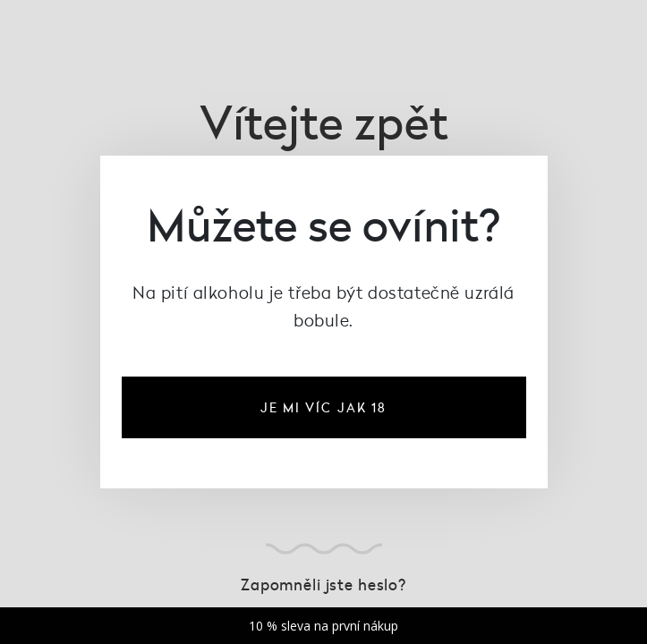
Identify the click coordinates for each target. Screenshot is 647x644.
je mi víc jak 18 (324, 407)
